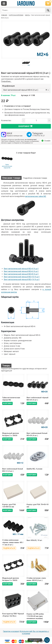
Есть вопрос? (35, 640)
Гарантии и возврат (11, 631)
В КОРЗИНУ (7, 403)
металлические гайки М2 (36, 196)
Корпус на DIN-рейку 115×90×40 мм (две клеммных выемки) (35, 616)
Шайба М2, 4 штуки (34, 469)
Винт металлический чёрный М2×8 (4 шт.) (21, 274)
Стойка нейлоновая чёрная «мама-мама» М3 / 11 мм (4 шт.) (13, 542)
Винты (27, 15)
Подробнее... (6, 81)
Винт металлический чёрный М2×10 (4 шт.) (22, 277)
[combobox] (42, 90)
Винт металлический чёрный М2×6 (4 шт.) (21, 271)
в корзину (26, 126)
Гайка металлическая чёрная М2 (7, 166)
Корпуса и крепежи (16, 15)
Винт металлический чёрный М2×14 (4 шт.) (22, 279)
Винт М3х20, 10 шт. (35, 540)
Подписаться (9, 548)
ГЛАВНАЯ (4, 15)
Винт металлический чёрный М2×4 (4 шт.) (21, 269)
